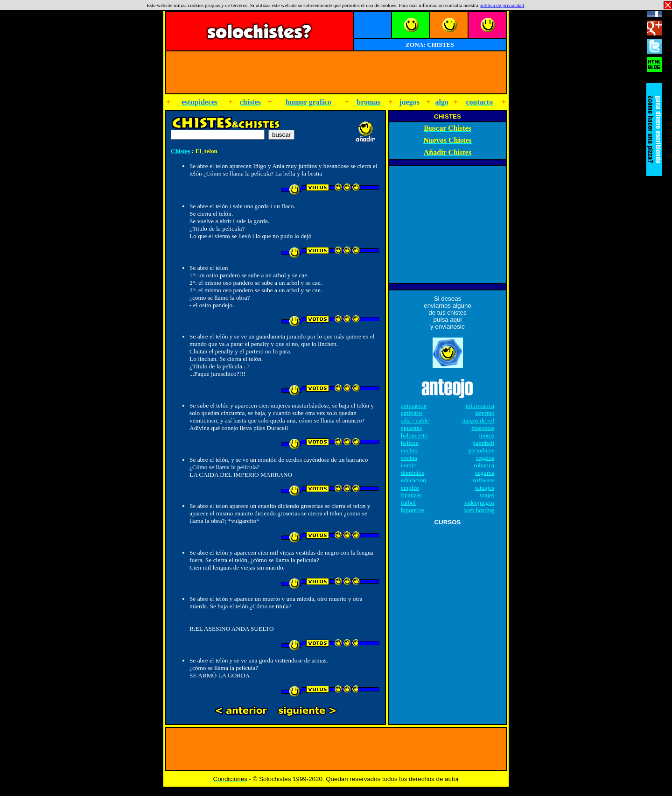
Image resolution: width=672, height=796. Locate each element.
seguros (485, 473)
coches (409, 450)
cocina (409, 458)
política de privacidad (502, 5)
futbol (408, 503)
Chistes (180, 151)
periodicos (481, 450)
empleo (410, 488)
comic (409, 465)
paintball (483, 443)
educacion (413, 480)
